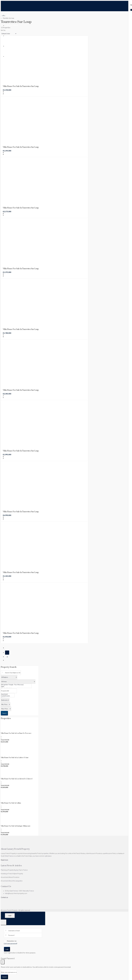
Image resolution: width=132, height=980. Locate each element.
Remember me (10, 941)
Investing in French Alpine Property (12, 874)
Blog (8, 46)
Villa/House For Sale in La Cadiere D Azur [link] (15, 758)
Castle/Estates (8, 696)
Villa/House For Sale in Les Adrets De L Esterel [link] (17, 779)
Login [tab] (10, 916)
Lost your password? (11, 944)
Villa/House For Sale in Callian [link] (11, 803)
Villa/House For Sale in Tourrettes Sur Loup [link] (21, 86)
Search (4, 713)
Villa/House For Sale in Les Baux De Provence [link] (16, 733)
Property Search (12, 26)
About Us (10, 36)
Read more (4, 860)
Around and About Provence (10, 877)
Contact (9, 56)
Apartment (8, 694)
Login (7, 949)
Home (8, 15)
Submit (4, 977)
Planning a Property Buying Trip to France (14, 870)
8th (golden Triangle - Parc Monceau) (16, 685)
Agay (16, 686)
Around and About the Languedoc (12, 881)
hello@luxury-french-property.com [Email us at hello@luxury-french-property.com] (16, 893)
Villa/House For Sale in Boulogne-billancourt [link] (16, 826)
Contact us (4, 897)
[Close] (4, 922)
